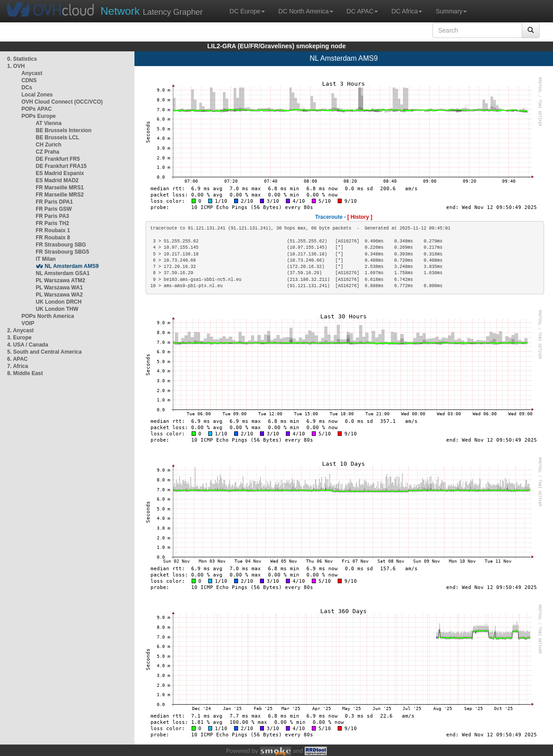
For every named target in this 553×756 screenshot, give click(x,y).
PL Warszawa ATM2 (61, 280)
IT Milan (46, 259)
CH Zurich (48, 145)
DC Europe (247, 11)
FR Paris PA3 (52, 216)
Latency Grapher (152, 11)
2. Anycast (21, 330)
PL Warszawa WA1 (59, 288)
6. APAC (17, 359)
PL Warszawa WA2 (59, 295)
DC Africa (407, 11)
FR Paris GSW (54, 209)
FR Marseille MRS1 (60, 188)
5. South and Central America (44, 352)
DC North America (306, 11)
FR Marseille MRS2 (60, 195)
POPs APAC (37, 109)
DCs (27, 88)
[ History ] (360, 217)
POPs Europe (39, 116)
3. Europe (19, 338)
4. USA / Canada (28, 345)
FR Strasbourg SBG (61, 245)
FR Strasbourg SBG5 (62, 252)
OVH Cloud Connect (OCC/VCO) (62, 102)
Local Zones (37, 95)
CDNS (29, 80)
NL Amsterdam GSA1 (63, 273)
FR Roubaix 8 (53, 238)
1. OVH (16, 66)
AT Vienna (49, 123)
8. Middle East (25, 373)
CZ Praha (48, 152)
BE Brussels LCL (57, 138)
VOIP (28, 323)
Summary (451, 11)
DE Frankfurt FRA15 (61, 166)
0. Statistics (22, 59)
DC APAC (362, 11)
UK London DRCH (59, 302)
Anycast (32, 73)
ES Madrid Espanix (60, 173)
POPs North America (48, 316)
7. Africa (18, 366)
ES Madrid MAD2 (57, 180)
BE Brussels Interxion (64, 130)
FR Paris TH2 (52, 223)
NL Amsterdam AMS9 (72, 266)
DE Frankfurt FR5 (58, 159)
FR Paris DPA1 (54, 202)
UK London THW (57, 309)
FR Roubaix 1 (53, 230)
